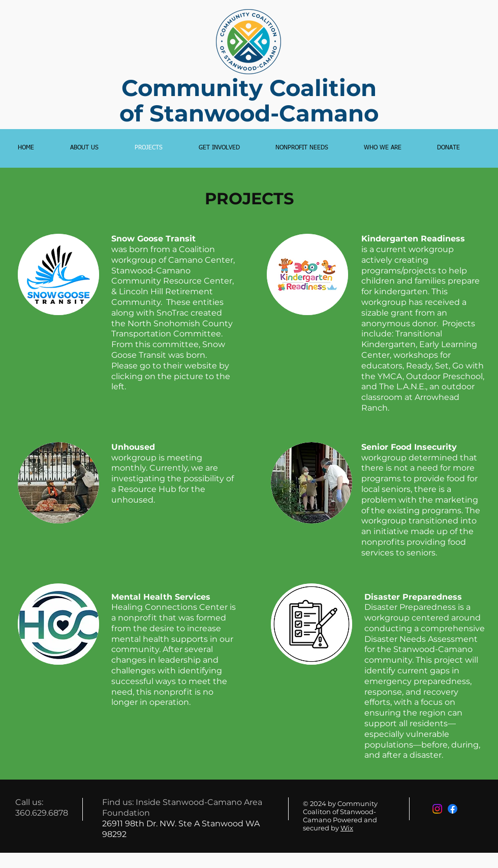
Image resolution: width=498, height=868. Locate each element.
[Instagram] (437, 809)
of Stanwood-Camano (249, 113)
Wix (347, 828)
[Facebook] (453, 809)
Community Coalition (249, 88)
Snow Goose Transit (153, 239)
